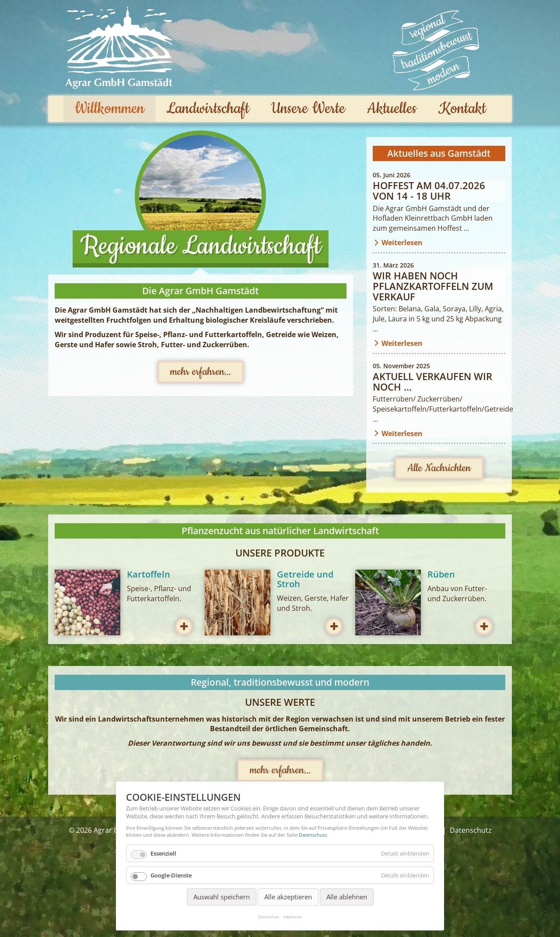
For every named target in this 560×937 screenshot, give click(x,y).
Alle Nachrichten (439, 468)
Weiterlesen (402, 243)
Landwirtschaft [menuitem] (208, 109)
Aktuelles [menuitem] (392, 109)
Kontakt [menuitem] (462, 109)
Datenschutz (313, 835)
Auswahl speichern (222, 897)
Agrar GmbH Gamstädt (119, 48)
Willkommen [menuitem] (109, 109)
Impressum (293, 917)
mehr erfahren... (201, 372)
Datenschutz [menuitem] (471, 830)
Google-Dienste (171, 875)
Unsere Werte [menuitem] (308, 109)
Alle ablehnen (347, 897)
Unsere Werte (435, 50)
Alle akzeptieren (288, 897)
